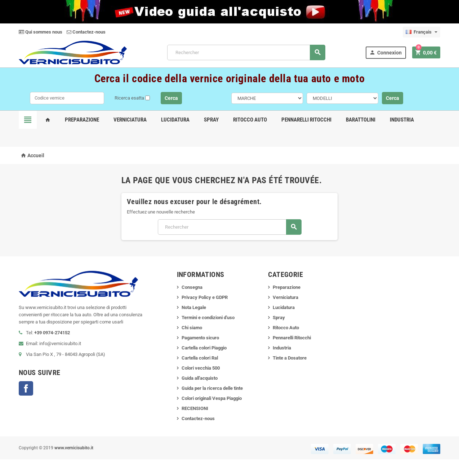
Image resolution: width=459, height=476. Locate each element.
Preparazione (82, 120)
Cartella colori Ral (200, 358)
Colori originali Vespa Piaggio (212, 398)
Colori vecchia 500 (201, 368)
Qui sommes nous (41, 32)
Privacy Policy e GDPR (205, 297)
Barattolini (361, 120)
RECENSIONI (195, 408)
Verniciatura (130, 120)
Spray (211, 120)
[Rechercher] (246, 52)
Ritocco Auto (250, 120)
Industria (402, 120)
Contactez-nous (86, 32)
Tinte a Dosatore (290, 358)
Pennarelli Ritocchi (306, 120)
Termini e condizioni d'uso (208, 318)
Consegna (192, 287)
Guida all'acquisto (200, 378)
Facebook (26, 388)
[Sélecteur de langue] (422, 32)
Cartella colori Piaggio (204, 348)
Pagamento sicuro (200, 338)
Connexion (386, 52)
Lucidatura (175, 120)
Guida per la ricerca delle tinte (212, 388)
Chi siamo (192, 328)
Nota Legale (194, 307)
